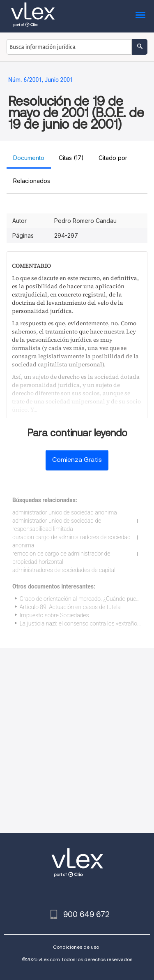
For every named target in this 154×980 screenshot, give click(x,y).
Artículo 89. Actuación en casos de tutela (70, 607)
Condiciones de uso (76, 947)
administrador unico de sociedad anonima (65, 512)
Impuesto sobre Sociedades (54, 615)
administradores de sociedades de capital (64, 570)
